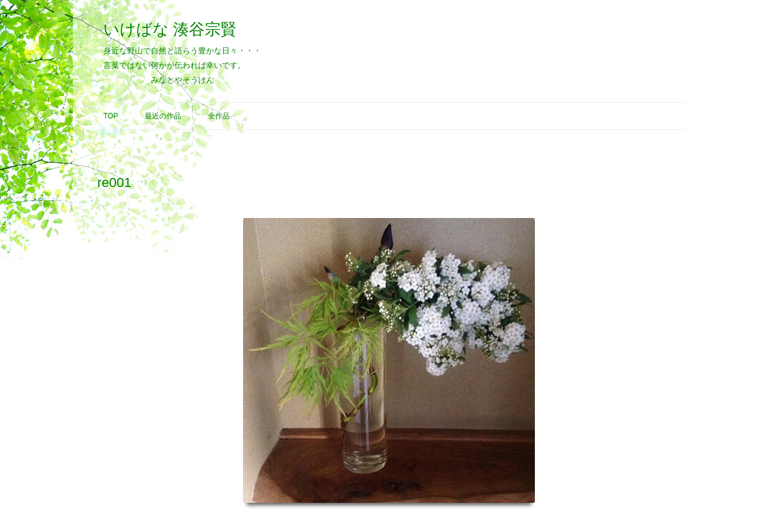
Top (111, 116)
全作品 (219, 116)
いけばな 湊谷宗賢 (170, 29)
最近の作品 (163, 116)
